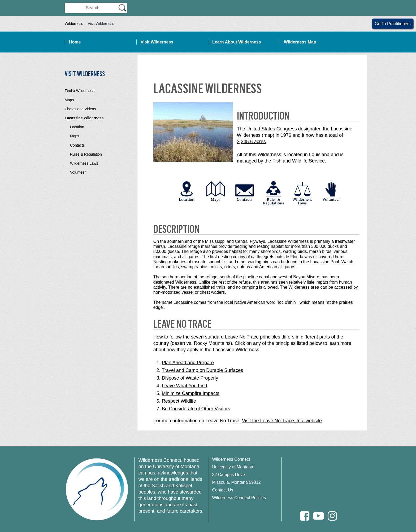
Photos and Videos (80, 109)
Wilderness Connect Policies (239, 498)
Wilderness (74, 24)
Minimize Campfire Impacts (191, 393)
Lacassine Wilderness (84, 118)
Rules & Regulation (86, 154)
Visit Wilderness (157, 42)
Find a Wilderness (80, 91)
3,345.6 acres (251, 142)
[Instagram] (332, 516)
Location (77, 127)
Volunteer (78, 172)
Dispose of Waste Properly (190, 378)
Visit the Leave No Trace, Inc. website (282, 421)
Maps (69, 100)
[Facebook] (305, 516)
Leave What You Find (185, 386)
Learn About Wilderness (237, 42)
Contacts (77, 145)
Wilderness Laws (84, 163)
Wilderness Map (300, 42)
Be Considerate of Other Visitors (196, 409)
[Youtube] (318, 516)
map (268, 135)
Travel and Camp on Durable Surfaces (202, 370)
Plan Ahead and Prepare (188, 363)
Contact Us (223, 490)
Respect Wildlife (179, 401)
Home (75, 42)
